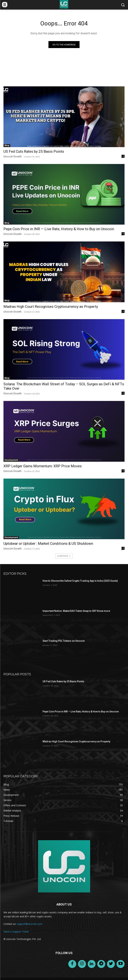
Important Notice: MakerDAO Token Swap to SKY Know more (76, 611)
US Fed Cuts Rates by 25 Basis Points (34, 151)
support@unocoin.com (30, 924)
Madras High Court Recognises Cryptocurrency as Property (51, 307)
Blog (7, 145)
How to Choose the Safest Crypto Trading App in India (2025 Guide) (80, 581)
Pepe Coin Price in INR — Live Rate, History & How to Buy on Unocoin (59, 229)
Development (11, 460)
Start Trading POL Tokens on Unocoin (64, 641)
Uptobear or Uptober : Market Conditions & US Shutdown (48, 544)
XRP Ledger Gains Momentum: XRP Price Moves (43, 466)
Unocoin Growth (13, 157)
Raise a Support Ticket (16, 932)
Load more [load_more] (64, 556)
